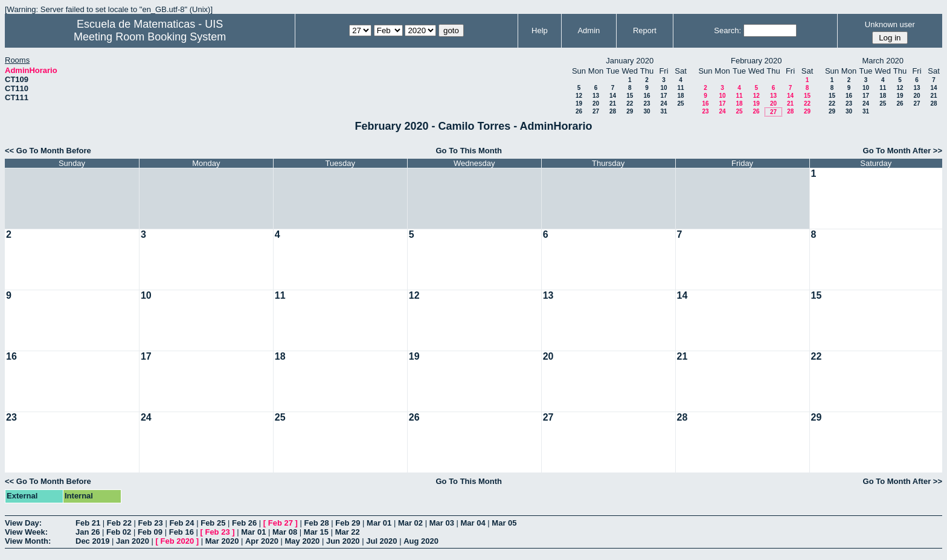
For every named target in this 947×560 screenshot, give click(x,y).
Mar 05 (504, 523)
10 (663, 88)
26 (579, 111)
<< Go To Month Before (48, 151)
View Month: (28, 541)
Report (645, 30)
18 (680, 96)
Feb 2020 (178, 541)
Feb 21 (88, 523)
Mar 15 (316, 532)
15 (630, 96)
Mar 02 (410, 523)
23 (647, 103)
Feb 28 (316, 523)
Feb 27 (281, 523)
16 (647, 96)
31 (663, 111)
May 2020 (303, 541)
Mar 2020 (222, 541)
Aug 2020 (421, 541)
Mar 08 (285, 532)
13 (596, 96)
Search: (727, 30)
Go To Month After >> (903, 151)
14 (613, 96)
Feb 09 (150, 532)
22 (630, 103)
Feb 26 (244, 523)
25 (680, 103)
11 (680, 88)
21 (613, 103)
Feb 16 (181, 532)
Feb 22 (119, 523)
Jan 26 (88, 532)
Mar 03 (442, 523)
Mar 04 (473, 523)
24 (663, 103)
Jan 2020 (133, 541)
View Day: (23, 523)
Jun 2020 (343, 541)
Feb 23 (151, 523)
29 (630, 111)
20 (596, 103)
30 (647, 111)
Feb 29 (348, 523)
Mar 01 (379, 523)
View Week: (26, 532)
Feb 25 (213, 523)
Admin (589, 30)
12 (579, 96)
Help (540, 30)
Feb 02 (119, 532)
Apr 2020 (262, 541)
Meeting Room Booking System (150, 37)
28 (613, 111)
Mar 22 (348, 532)
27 (596, 111)
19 (579, 103)
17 (663, 96)
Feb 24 (181, 523)
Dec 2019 (92, 541)
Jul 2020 (381, 541)
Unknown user (890, 24)
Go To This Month (469, 151)
